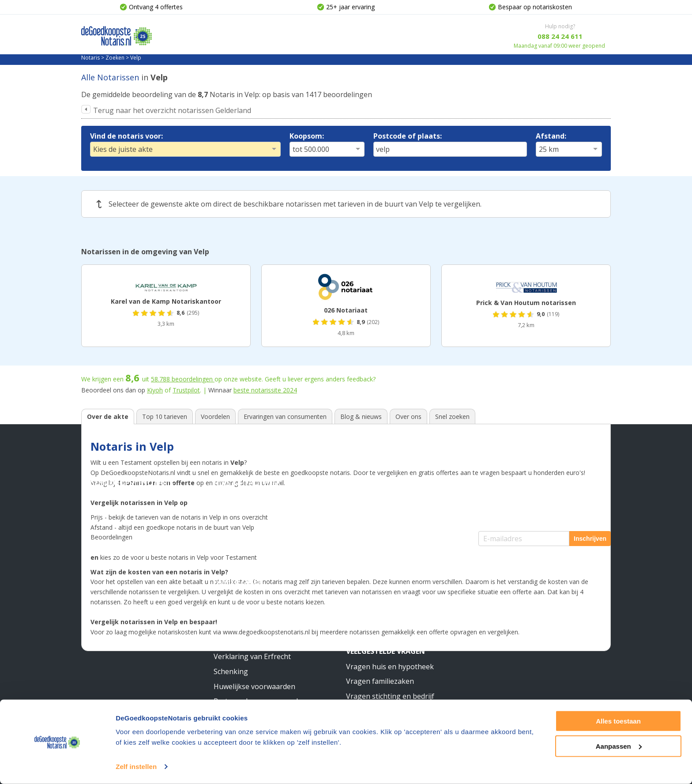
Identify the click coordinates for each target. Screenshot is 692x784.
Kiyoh (155, 390)
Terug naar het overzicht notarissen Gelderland (172, 110)
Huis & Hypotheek (247, 483)
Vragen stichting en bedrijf (390, 696)
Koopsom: (307, 136)
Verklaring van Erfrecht (252, 656)
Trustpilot (186, 390)
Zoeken (115, 58)
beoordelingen (183, 379)
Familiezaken (239, 582)
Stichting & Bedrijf (383, 483)
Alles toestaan (618, 721)
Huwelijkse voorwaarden (254, 686)
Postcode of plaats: (408, 136)
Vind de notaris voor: (126, 136)
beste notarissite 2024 (265, 390)
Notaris (90, 58)
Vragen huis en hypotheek (390, 667)
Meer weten (368, 567)
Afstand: (551, 136)
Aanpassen (619, 746)
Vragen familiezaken (380, 681)
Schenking (231, 671)
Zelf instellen (136, 767)
